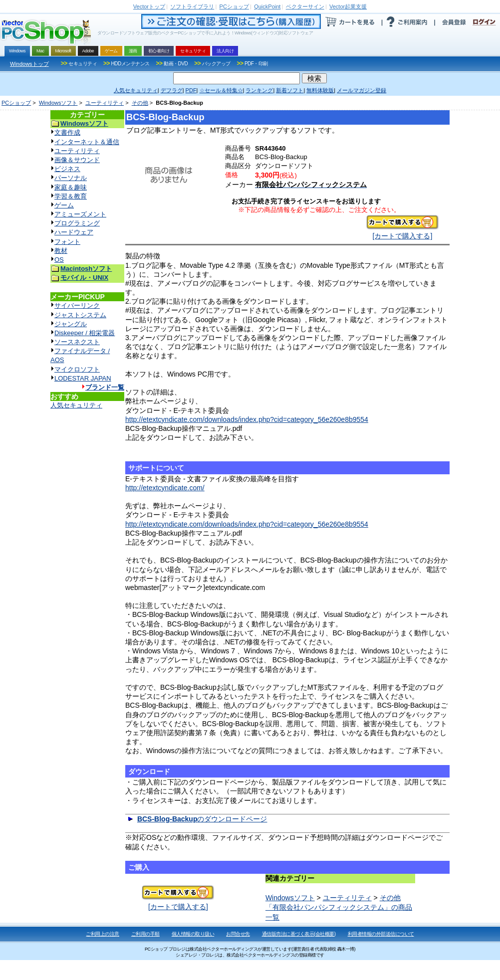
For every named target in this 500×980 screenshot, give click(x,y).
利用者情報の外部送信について (381, 934)
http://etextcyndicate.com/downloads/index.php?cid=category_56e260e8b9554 (247, 419)
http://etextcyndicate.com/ (165, 488)
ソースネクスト (77, 342)
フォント (67, 242)
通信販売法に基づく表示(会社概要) (299, 934)
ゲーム (64, 205)
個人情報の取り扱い (193, 934)
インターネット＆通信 (87, 142)
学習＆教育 (71, 196)
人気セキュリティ (76, 405)
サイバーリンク (77, 305)
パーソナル (71, 178)
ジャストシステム (80, 315)
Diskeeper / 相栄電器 (85, 333)
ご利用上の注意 (103, 934)
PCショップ (16, 103)
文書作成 (67, 132)
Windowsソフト (58, 103)
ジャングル (71, 324)
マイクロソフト (77, 369)
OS (59, 260)
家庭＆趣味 (71, 187)
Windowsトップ (29, 64)
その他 (140, 103)
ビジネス (67, 169)
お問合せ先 (238, 934)
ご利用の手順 (145, 934)
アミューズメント (80, 214)
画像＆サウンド (77, 160)
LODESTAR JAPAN (83, 378)
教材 (61, 251)
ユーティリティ (105, 103)
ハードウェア (74, 232)
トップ (149, 6)
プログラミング (77, 223)
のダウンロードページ (202, 819)
